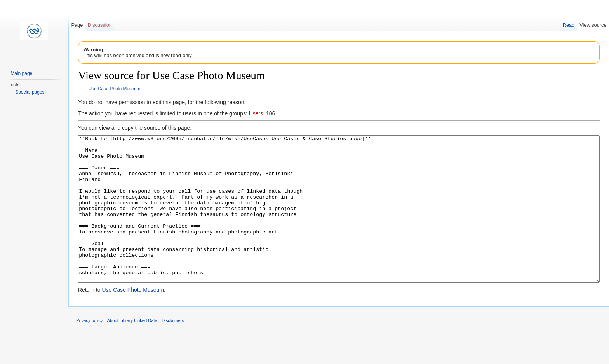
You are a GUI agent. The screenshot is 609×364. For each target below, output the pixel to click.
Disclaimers (173, 350)
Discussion (100, 25)
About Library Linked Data (132, 350)
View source (593, 25)
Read (569, 25)
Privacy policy (89, 350)
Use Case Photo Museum (115, 88)
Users (256, 113)
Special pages (30, 92)
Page (77, 25)
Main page (21, 73)
